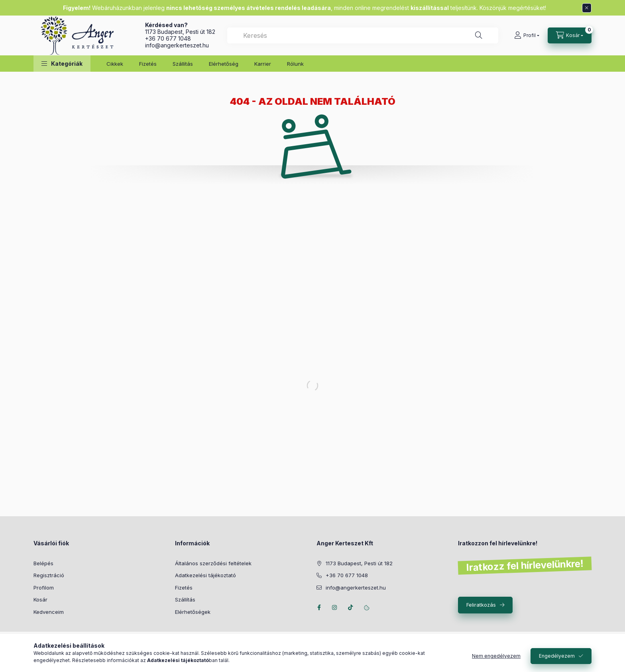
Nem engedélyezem (496, 656)
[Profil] (527, 35)
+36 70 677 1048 (168, 38)
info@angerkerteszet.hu (177, 45)
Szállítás (183, 64)
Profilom (44, 588)
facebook (319, 607)
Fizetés (148, 64)
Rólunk (295, 64)
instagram (335, 607)
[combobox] (363, 35)
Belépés (43, 563)
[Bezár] (587, 8)
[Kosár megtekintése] (570, 35)
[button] (62, 64)
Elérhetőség (224, 64)
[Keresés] (479, 35)
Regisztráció (49, 575)
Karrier (263, 64)
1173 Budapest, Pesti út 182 (180, 32)
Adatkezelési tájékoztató (205, 575)
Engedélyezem (557, 656)
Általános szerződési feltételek (213, 563)
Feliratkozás (481, 605)
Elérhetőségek (193, 612)
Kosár (40, 600)
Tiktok (351, 607)
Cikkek (115, 64)
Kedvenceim (49, 612)
